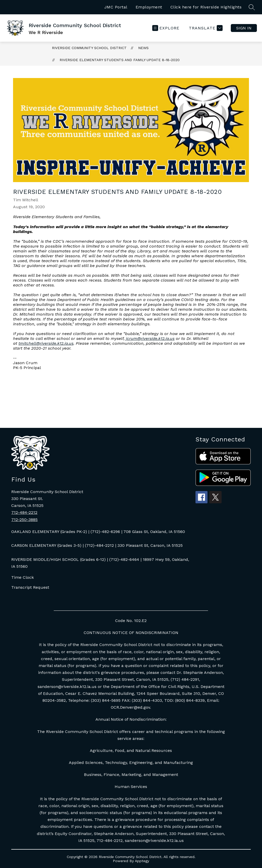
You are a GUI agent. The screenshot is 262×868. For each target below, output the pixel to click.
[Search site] (252, 7)
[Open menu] (166, 28)
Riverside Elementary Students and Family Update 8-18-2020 (120, 60)
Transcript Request (30, 587)
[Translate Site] (205, 28)
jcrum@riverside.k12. (150, 338)
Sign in (244, 28)
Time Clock (23, 577)
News (143, 48)
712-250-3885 (24, 520)
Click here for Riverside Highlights (206, 7)
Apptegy (142, 861)
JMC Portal (116, 7)
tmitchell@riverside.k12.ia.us (46, 343)
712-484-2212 (24, 512)
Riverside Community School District (89, 48)
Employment (149, 7)
